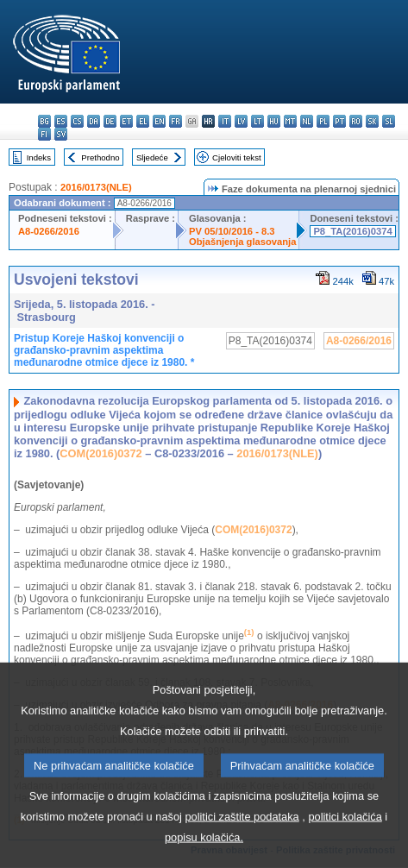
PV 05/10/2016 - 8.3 (232, 231)
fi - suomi (44, 134)
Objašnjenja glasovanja (242, 242)
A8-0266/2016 (49, 231)
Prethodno (100, 157)
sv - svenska (61, 134)
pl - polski (323, 121)
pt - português (339, 121)
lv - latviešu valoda (241, 121)
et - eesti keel (126, 121)
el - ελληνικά (143, 121)
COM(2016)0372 (100, 453)
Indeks (39, 157)
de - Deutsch (110, 121)
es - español (61, 121)
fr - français (176, 121)
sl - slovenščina (389, 121)
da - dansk (94, 121)
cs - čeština (77, 121)
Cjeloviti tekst (237, 157)
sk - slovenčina (372, 121)
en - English (159, 121)
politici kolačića (345, 851)
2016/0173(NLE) (96, 187)
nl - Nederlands (307, 121)
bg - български (44, 121)
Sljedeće (152, 157)
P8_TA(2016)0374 (352, 231)
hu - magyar (274, 121)
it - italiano (225, 121)
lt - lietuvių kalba (257, 121)
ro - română (356, 121)
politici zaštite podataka (242, 851)
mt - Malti (290, 121)
